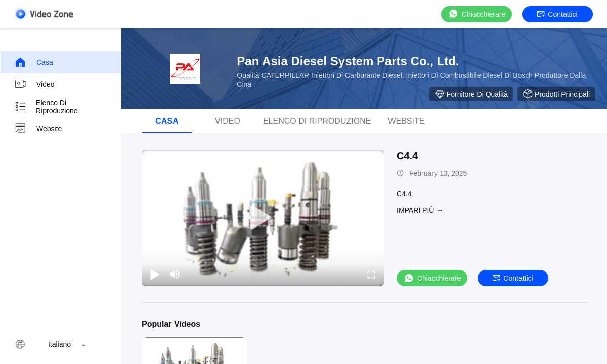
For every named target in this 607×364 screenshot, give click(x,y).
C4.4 (407, 156)
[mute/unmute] (175, 274)
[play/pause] (155, 274)
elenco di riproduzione (46, 107)
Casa (34, 62)
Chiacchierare (476, 14)
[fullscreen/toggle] (371, 274)
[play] (263, 218)
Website (38, 129)
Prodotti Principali (556, 94)
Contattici (557, 14)
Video (34, 84)
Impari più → (420, 210)
